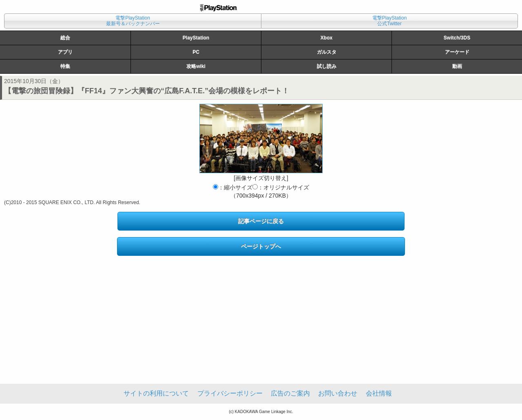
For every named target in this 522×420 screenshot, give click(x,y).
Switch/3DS (457, 38)
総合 (65, 38)
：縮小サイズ (233, 187)
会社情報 (379, 393)
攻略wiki (196, 66)
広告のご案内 (290, 393)
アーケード (457, 52)
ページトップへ (261, 246)
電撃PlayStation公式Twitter (390, 21)
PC (196, 52)
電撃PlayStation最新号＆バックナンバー (133, 21)
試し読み (327, 66)
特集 (65, 66)
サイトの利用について (156, 393)
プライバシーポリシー (230, 393)
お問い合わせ (338, 393)
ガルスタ (327, 52)
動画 (457, 66)
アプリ (65, 52)
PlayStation (196, 38)
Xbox (326, 38)
